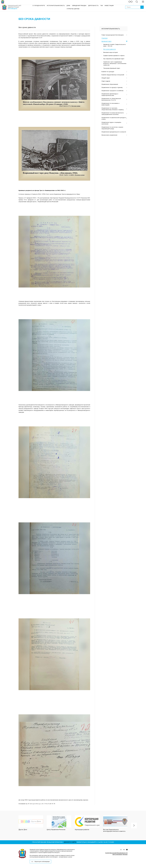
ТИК (102, 6)
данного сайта (70, 842)
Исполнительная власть (56, 6)
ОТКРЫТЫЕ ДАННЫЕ (73, 9)
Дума (68, 6)
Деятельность (93, 6)
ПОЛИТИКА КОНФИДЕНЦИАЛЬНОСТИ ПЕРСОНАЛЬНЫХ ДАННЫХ (116, 854)
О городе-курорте (39, 6)
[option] (29, 823)
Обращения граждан (79, 6)
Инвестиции (109, 6)
